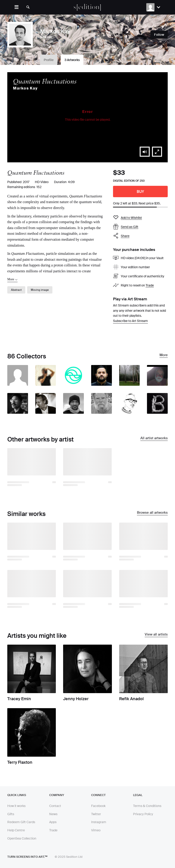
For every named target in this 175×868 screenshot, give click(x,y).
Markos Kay (25, 88)
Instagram (99, 822)
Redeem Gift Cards (21, 822)
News (53, 814)
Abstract (16, 290)
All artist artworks (154, 438)
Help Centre (16, 830)
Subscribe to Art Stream (130, 321)
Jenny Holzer (76, 699)
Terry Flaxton (20, 762)
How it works (16, 806)
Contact (55, 806)
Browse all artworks (152, 513)
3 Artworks (72, 60)
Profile (49, 60)
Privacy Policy (143, 814)
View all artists (156, 635)
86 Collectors (27, 356)
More (164, 355)
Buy (140, 192)
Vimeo (96, 830)
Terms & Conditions (147, 806)
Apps (53, 822)
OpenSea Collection (22, 838)
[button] (145, 152)
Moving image (40, 290)
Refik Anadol (131, 699)
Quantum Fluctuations (45, 81)
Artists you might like (37, 636)
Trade (150, 285)
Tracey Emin (19, 699)
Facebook (98, 806)
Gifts (11, 814)
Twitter (96, 814)
